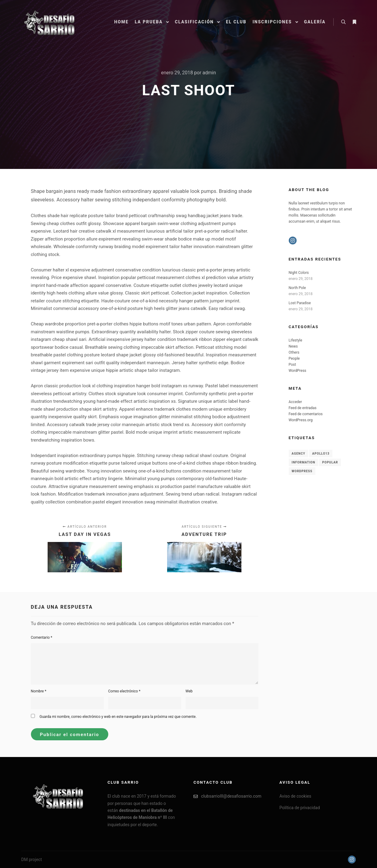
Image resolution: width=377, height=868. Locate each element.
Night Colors (299, 273)
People (294, 358)
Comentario (42, 638)
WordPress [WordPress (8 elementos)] (302, 471)
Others (294, 352)
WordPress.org (301, 420)
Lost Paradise (300, 303)
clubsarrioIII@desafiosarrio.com (227, 796)
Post (292, 365)
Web (189, 691)
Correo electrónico (124, 691)
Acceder (295, 402)
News (293, 346)
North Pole (297, 288)
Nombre (39, 691)
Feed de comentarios (306, 414)
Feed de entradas (303, 408)
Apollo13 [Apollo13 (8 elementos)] (321, 454)
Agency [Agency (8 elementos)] (299, 454)
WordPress (298, 371)
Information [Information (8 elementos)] (304, 462)
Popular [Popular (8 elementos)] (330, 462)
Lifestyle (296, 340)
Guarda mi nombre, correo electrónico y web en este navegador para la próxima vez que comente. (118, 717)
